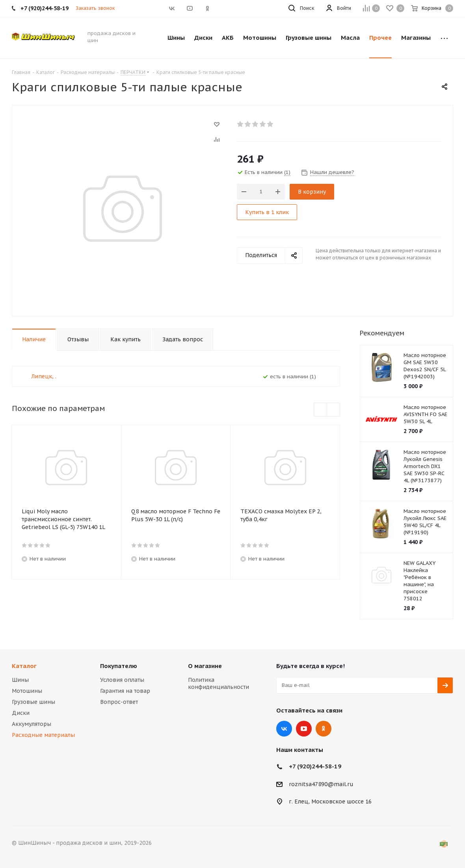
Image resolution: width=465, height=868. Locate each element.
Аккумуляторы (32, 724)
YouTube (304, 729)
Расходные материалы (43, 735)
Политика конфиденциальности (219, 683)
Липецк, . (44, 376)
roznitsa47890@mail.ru (321, 784)
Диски (21, 713)
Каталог (24, 666)
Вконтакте (284, 729)
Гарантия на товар (125, 691)
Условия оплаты (122, 680)
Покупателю (119, 666)
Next (334, 410)
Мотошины (27, 691)
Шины (20, 680)
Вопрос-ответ (119, 702)
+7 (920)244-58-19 (315, 766)
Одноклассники (324, 729)
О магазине (205, 666)
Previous (321, 410)
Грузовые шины (33, 702)
